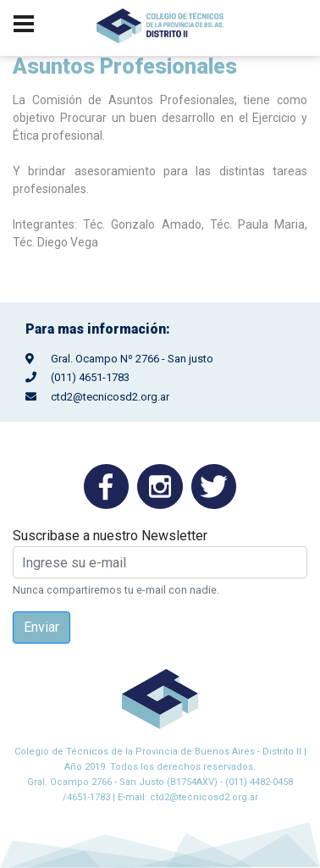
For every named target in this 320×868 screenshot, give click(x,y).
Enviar (41, 627)
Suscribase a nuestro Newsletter (110, 536)
